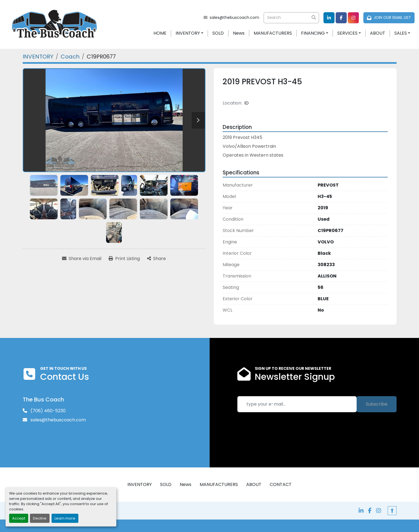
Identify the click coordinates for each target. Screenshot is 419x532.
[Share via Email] (82, 259)
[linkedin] (329, 18)
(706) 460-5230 (47, 411)
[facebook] (341, 18)
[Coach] (70, 57)
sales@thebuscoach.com (234, 17)
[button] (189, 33)
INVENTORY (188, 33)
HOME (160, 33)
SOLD (218, 33)
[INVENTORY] (38, 57)
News (239, 33)
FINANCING (313, 33)
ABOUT (378, 33)
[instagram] (353, 18)
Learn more (65, 518)
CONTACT (281, 484)
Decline (40, 518)
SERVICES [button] (347, 33)
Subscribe (377, 404)
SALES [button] (401, 33)
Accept (19, 518)
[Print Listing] (124, 259)
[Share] (156, 259)
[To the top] (392, 511)
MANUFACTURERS (273, 33)
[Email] (297, 404)
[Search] (291, 18)
